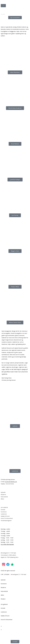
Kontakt (3, 510)
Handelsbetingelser (6, 521)
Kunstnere (4, 512)
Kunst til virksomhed (7, 620)
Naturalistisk (4, 497)
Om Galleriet (4, 507)
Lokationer (4, 514)
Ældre (2, 499)
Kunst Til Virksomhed (7, 518)
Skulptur (3, 599)
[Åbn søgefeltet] (15, 10)
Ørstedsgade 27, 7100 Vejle (8, 553)
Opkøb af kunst (5, 616)
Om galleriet (4, 604)
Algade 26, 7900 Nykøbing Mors (10, 557)
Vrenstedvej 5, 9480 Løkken (8, 555)
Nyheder (3, 492)
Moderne (3, 495)
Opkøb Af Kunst (5, 516)
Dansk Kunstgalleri (8, 2)
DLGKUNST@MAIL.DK (11, 482)
